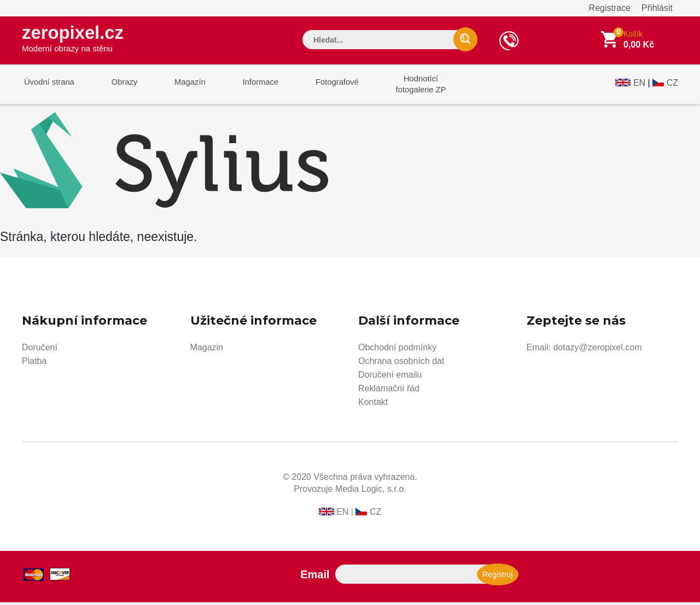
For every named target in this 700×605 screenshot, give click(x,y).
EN (639, 86)
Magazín (181, 87)
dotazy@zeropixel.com (597, 350)
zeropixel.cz (76, 39)
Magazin (207, 350)
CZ (672, 86)
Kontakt (373, 405)
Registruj (497, 577)
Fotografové (320, 87)
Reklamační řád (389, 391)
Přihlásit (657, 8)
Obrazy (119, 87)
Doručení (40, 350)
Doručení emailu (390, 377)
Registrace (610, 8)
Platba (34, 364)
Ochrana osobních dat (401, 364)
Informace (247, 87)
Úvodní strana (47, 87)
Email (315, 577)
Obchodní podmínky (397, 350)
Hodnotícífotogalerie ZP (401, 87)
